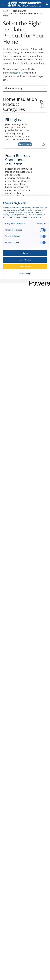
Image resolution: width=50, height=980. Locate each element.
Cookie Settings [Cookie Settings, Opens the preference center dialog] (25, 274)
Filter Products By (13, 88)
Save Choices (25, 267)
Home (6, 11)
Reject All (25, 253)
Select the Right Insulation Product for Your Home (23, 14)
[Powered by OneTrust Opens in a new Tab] (39, 281)
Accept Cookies (25, 260)
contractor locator (16, 73)
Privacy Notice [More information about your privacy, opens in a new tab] (35, 217)
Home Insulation (19, 11)
